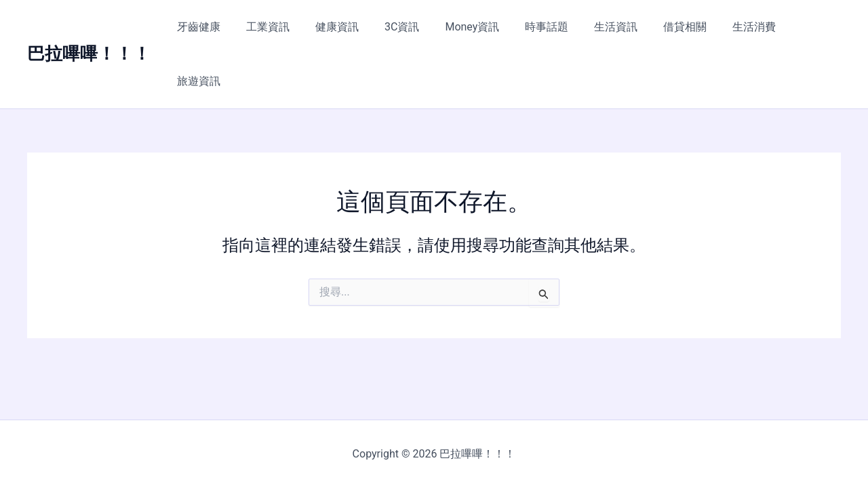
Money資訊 (477, 27)
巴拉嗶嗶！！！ (89, 26)
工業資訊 (285, 27)
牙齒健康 (220, 27)
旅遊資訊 (808, 27)
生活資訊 (613, 27)
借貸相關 (678, 27)
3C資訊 (411, 27)
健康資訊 (351, 27)
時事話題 (548, 27)
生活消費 (743, 27)
